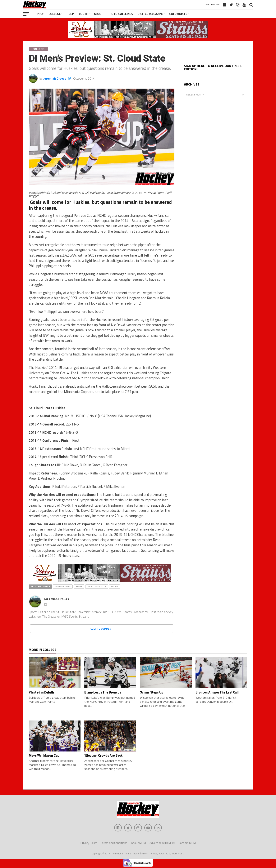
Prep (70, 14)
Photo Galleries (120, 14)
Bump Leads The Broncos (103, 692)
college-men (63, 586)
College (55, 14)
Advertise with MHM (162, 843)
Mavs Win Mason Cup (44, 755)
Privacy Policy (89, 843)
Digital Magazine (151, 14)
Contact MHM (187, 843)
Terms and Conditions (114, 843)
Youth (83, 14)
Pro (40, 14)
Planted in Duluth (41, 692)
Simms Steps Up (152, 692)
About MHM (138, 843)
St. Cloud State (97, 586)
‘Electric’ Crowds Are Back (103, 755)
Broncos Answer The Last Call (217, 692)
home (79, 586)
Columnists (178, 14)
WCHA (115, 586)
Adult (98, 14)
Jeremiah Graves (55, 78)
